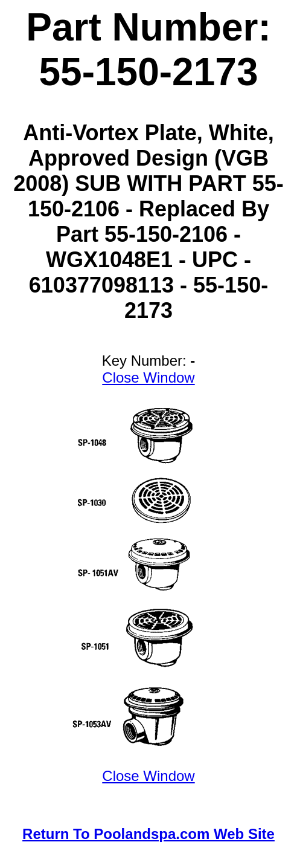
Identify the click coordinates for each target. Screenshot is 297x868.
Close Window (148, 377)
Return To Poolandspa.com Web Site (148, 834)
